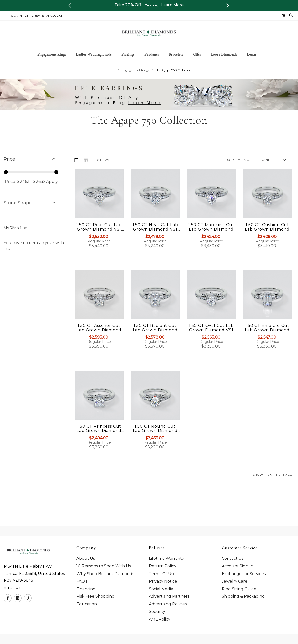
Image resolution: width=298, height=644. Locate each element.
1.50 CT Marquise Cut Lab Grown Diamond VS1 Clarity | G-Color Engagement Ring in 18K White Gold (211, 236)
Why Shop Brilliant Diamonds (105, 574)
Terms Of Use (162, 574)
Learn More (172, 5)
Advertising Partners (169, 597)
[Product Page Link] (99, 203)
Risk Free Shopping (96, 597)
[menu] (149, 55)
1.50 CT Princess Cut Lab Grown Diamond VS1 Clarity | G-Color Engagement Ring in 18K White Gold (99, 437)
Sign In (16, 15)
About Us (86, 559)
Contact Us (233, 559)
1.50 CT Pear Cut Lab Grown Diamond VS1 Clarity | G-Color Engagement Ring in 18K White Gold (99, 236)
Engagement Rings (135, 79)
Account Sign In (238, 566)
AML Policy (160, 619)
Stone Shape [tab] (18, 212)
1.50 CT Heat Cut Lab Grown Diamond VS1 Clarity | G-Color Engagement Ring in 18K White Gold (155, 236)
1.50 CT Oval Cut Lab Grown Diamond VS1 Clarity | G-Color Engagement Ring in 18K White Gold (211, 337)
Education (87, 604)
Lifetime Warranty (166, 559)
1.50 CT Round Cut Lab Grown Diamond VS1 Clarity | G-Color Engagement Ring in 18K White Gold (155, 437)
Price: (10, 190)
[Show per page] (270, 484)
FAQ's (82, 581)
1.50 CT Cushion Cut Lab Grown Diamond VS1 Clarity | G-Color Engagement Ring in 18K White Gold (267, 236)
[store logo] (149, 33)
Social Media (161, 589)
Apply (52, 190)
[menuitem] (54, 54)
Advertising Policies (168, 604)
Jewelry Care (235, 581)
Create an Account (48, 15)
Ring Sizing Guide (239, 589)
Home (111, 79)
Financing (86, 589)
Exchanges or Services (244, 574)
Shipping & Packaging (243, 597)
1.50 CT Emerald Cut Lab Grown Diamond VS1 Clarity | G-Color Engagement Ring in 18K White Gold (267, 337)
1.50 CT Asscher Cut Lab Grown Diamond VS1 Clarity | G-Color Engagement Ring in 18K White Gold (99, 337)
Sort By (234, 169)
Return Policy (163, 566)
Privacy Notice (163, 581)
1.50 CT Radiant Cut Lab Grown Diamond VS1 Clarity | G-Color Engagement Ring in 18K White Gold (155, 337)
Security (157, 612)
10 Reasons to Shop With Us (104, 566)
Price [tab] (9, 168)
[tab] (149, 55)
